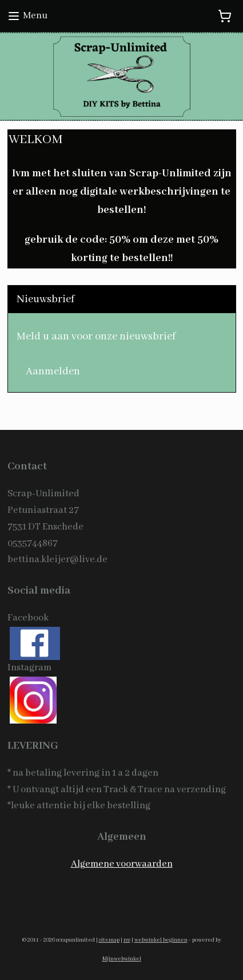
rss (127, 940)
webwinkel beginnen (161, 940)
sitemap (109, 940)
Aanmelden (53, 372)
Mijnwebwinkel (122, 959)
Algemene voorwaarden (122, 864)
